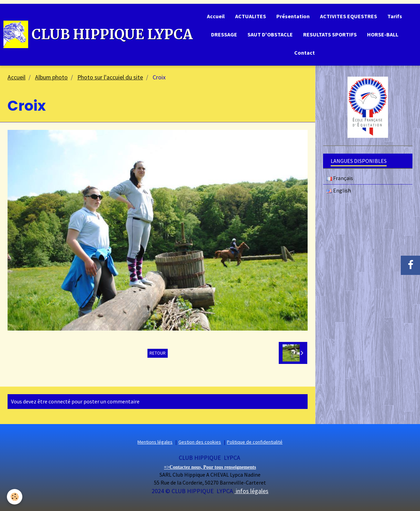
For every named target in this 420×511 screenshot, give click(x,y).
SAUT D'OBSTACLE (270, 34)
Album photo (51, 77)
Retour (158, 353)
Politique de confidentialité (255, 442)
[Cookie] (15, 497)
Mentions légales (155, 442)
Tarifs (395, 16)
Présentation (293, 16)
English (339, 191)
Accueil (216, 16)
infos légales (251, 491)
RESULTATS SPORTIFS (330, 34)
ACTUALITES (251, 16)
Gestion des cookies (200, 442)
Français (340, 178)
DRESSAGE (224, 34)
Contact (305, 53)
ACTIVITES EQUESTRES (349, 16)
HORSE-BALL (383, 34)
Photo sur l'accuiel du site (110, 77)
